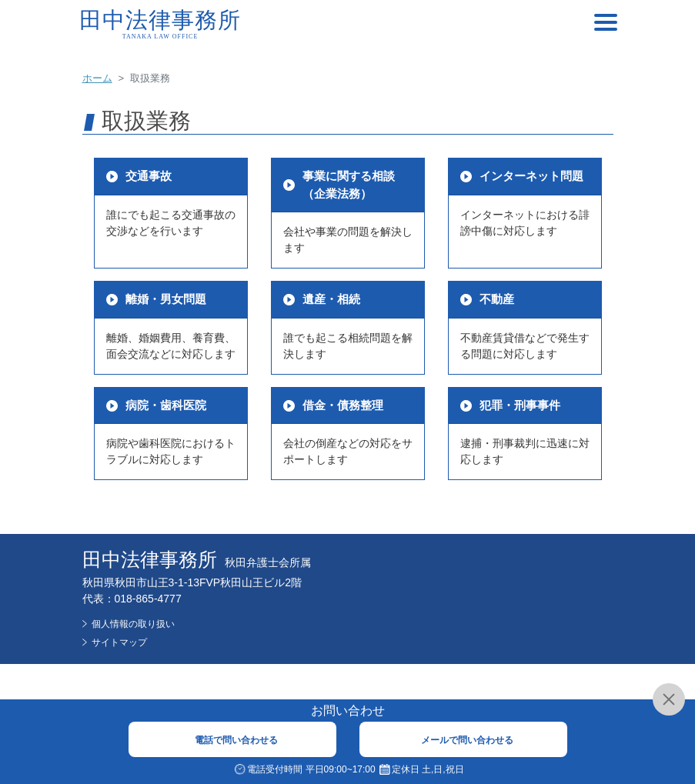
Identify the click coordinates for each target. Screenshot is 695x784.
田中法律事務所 (160, 25)
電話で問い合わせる (236, 740)
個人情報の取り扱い (133, 624)
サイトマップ (119, 642)
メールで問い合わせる (467, 740)
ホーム (97, 78)
